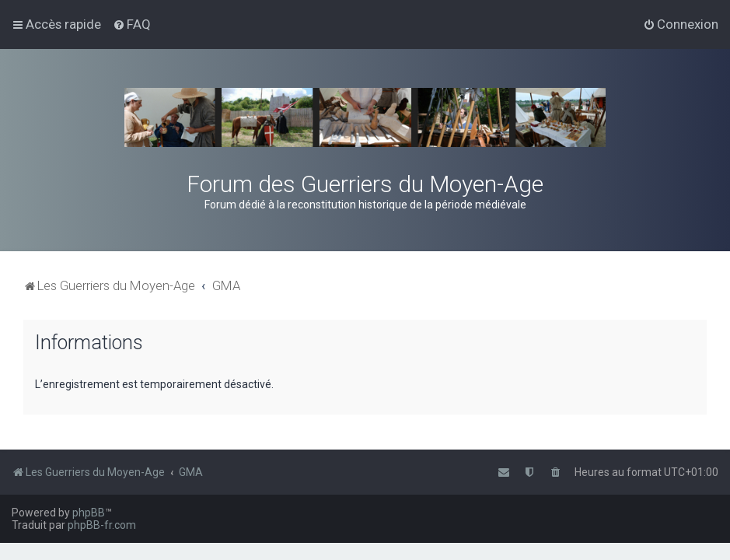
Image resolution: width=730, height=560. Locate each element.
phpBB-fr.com (102, 525)
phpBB (89, 513)
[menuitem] (132, 24)
